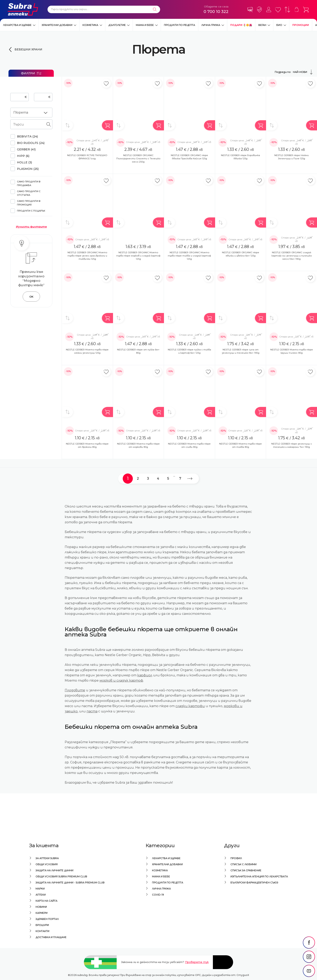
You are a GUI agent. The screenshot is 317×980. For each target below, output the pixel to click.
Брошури (42, 925)
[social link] (309, 943)
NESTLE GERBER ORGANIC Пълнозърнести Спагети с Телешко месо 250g (138, 159)
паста (92, 711)
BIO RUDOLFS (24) (31, 143)
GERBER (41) (26, 149)
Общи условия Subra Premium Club (61, 876)
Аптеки (41, 895)
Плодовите (75, 690)
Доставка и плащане (51, 937)
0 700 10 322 (216, 12)
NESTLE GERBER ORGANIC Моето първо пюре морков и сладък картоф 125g (138, 256)
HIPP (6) (23, 156)
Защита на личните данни (54, 870)
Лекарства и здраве (17, 25)
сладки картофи (190, 706)
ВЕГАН (262, 25)
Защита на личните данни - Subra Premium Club (70, 883)
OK (31, 297)
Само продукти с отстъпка (29, 193)
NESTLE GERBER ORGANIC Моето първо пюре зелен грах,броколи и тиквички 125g (87, 256)
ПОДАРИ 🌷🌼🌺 (241, 25)
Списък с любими (244, 864)
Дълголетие (117, 25)
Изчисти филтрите (31, 227)
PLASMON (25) (28, 169)
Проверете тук (197, 962)
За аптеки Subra (47, 858)
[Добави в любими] (106, 83)
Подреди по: (294, 72)
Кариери (42, 913)
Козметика (90, 25)
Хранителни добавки (57, 25)
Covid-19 (158, 895)
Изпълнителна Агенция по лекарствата (259, 876)
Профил (236, 858)
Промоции (301, 25)
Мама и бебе (145, 25)
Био (279, 25)
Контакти (42, 931)
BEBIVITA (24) (27, 136)
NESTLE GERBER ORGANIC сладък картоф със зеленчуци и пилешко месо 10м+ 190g (292, 256)
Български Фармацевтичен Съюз (254, 883)
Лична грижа (211, 25)
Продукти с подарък (31, 211)
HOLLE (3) (24, 162)
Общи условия (47, 864)
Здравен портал (47, 919)
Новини (41, 907)
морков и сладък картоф (121, 680)
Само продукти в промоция (29, 203)
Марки (40, 889)
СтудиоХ (243, 975)
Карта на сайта (46, 901)
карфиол (145, 675)
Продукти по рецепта (180, 25)
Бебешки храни (28, 49)
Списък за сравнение (246, 870)
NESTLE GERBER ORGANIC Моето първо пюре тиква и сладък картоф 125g (189, 256)
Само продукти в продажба (29, 183)
